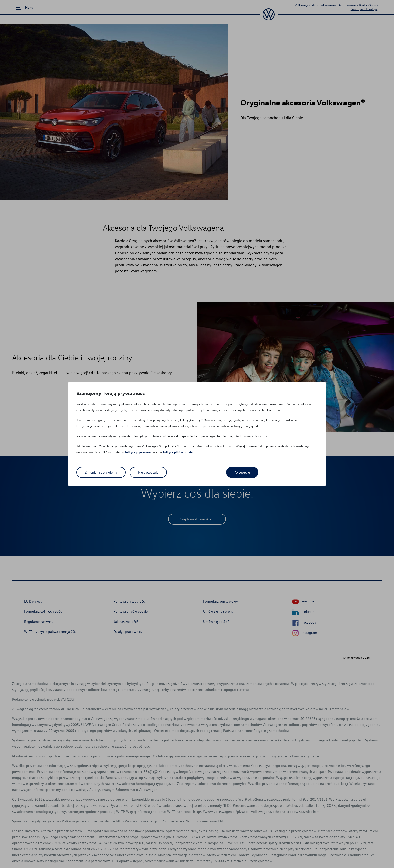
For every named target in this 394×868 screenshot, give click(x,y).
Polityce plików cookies (179, 452)
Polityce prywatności (138, 452)
